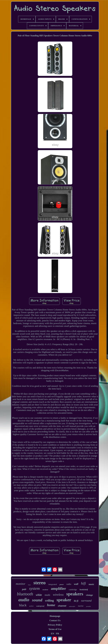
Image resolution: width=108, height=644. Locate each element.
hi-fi (76, 601)
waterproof (40, 606)
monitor (21, 584)
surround (86, 601)
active (31, 606)
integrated (53, 584)
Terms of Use (55, 629)
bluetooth (25, 594)
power (62, 584)
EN (53, 634)
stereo (40, 583)
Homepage (55, 616)
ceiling (49, 601)
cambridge (73, 590)
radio (69, 584)
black (23, 605)
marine (81, 606)
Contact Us (55, 620)
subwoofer (72, 606)
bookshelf (84, 590)
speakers (75, 594)
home (51, 605)
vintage (89, 595)
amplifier (58, 588)
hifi (83, 583)
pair (24, 589)
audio (24, 600)
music (91, 584)
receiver (45, 590)
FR (57, 634)
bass (29, 585)
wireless (58, 595)
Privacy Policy (55, 625)
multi (47, 595)
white (39, 595)
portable (89, 606)
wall (76, 584)
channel (62, 606)
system (34, 588)
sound (37, 600)
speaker (64, 600)
